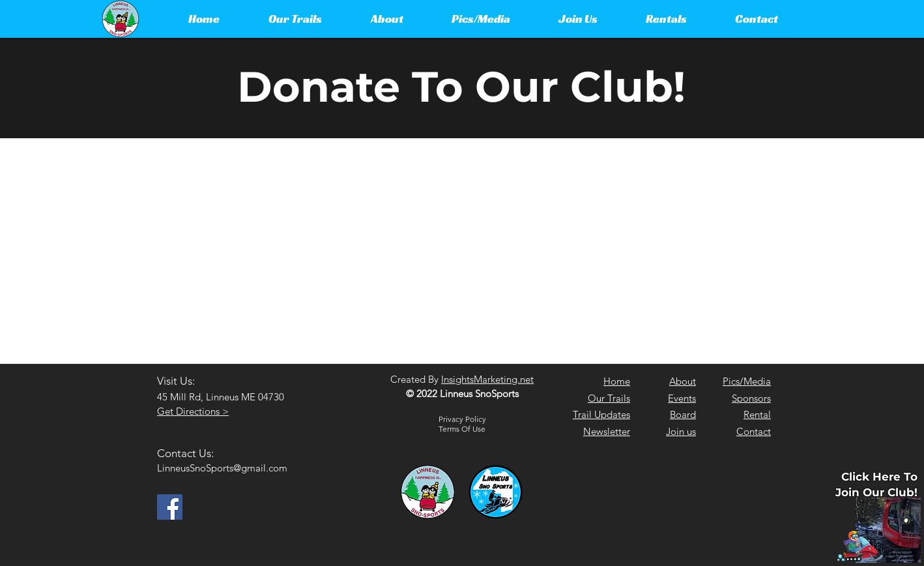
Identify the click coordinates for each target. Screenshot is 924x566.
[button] (295, 19)
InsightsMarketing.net (487, 379)
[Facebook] (170, 507)
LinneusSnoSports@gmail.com (222, 468)
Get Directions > (193, 411)
